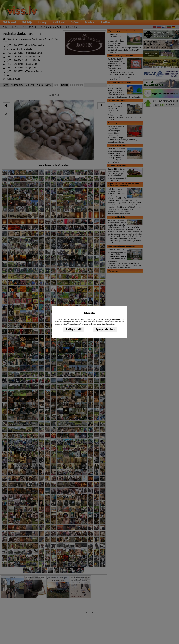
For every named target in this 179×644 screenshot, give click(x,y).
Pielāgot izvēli (74, 329)
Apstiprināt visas (105, 329)
